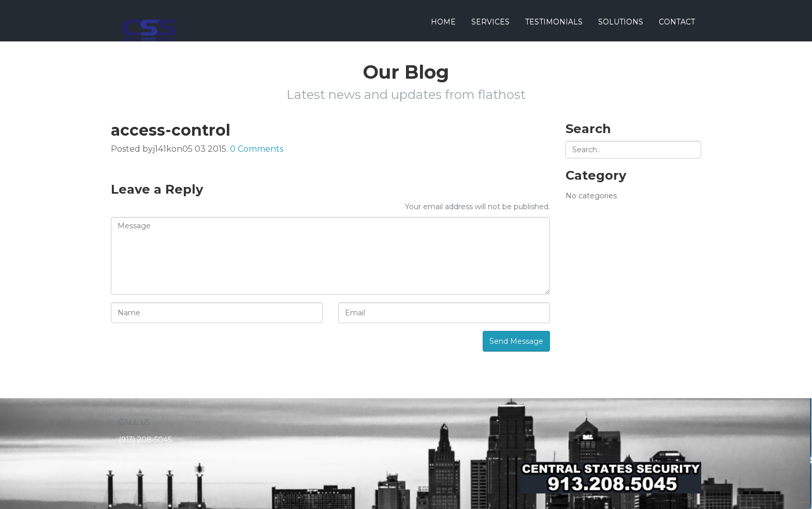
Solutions (621, 22)
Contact (677, 22)
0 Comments (257, 149)
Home (443, 22)
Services (490, 22)
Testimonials (554, 22)
